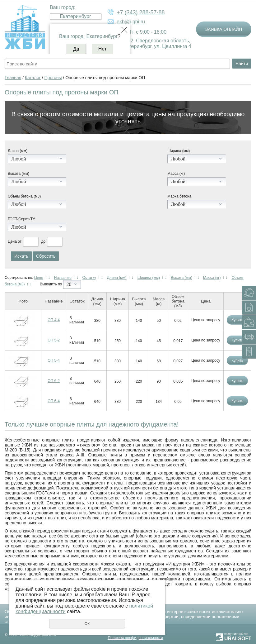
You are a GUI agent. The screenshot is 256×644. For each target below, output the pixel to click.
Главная (13, 78)
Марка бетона (179, 196)
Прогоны (53, 78)
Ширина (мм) (179, 151)
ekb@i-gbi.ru (131, 22)
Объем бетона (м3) (24, 196)
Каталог (33, 78)
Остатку (89, 278)
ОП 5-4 (54, 360)
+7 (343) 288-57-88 (141, 12)
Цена (12, 241)
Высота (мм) (19, 174)
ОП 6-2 (54, 381)
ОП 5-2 (54, 340)
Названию (63, 278)
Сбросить (46, 256)
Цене (39, 278)
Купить (237, 320)
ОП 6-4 (54, 401)
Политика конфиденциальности (135, 638)
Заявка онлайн (224, 29)
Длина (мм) (18, 151)
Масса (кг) (176, 174)
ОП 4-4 (54, 320)
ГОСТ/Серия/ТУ (21, 219)
